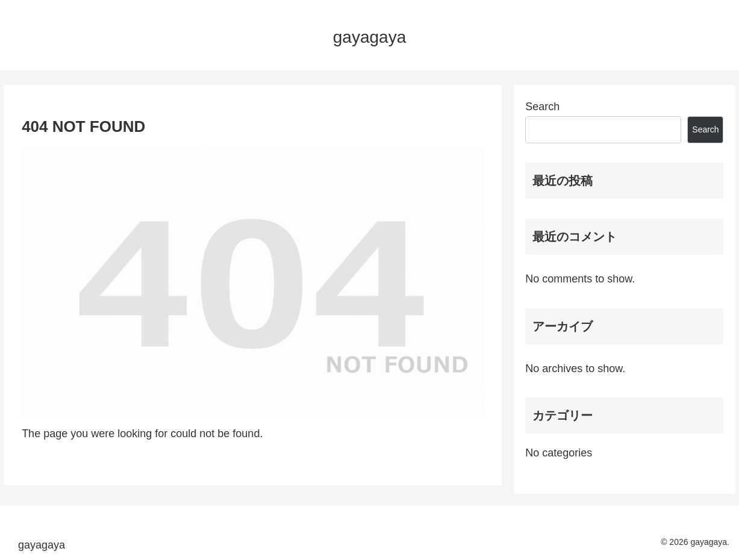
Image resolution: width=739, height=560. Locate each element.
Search (542, 107)
